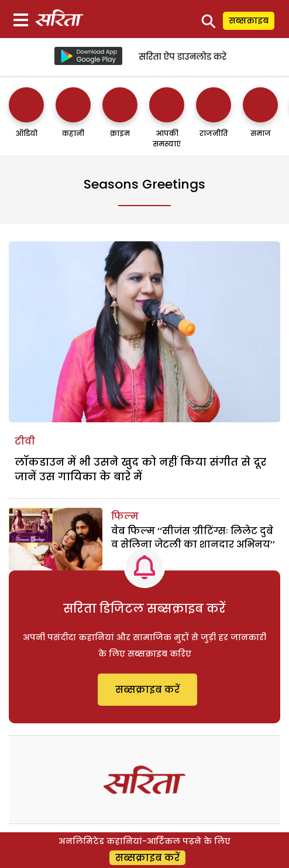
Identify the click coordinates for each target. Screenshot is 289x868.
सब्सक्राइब (249, 20)
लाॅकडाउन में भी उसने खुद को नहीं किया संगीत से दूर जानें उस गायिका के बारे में (140, 469)
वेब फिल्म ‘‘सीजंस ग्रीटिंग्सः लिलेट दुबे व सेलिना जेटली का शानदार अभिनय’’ (193, 537)
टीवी (25, 441)
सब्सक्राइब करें (147, 690)
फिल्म (125, 516)
